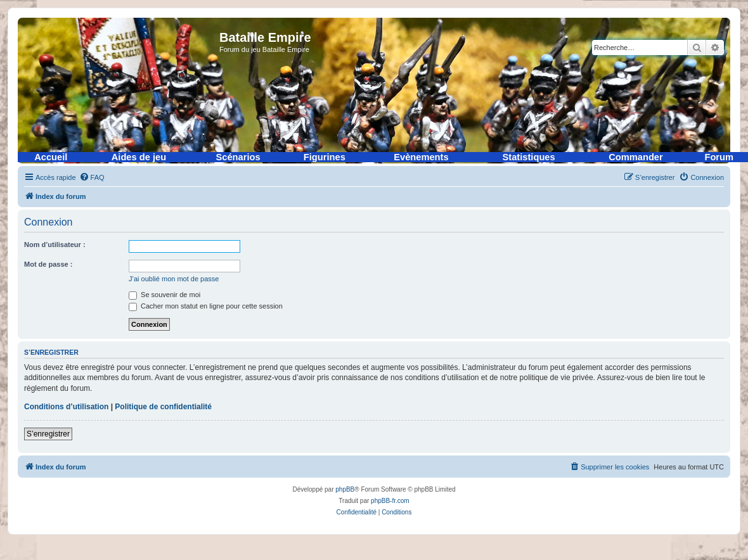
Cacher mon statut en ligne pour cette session (206, 306)
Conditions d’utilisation (66, 407)
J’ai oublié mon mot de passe (174, 279)
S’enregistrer (48, 434)
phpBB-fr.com (390, 501)
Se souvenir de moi (164, 295)
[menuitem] (92, 177)
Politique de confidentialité (163, 407)
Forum (719, 157)
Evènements (421, 157)
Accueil (51, 157)
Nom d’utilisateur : (55, 245)
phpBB (345, 489)
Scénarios (238, 157)
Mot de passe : (48, 264)
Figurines (325, 157)
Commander (636, 157)
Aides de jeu (139, 157)
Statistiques (529, 157)
